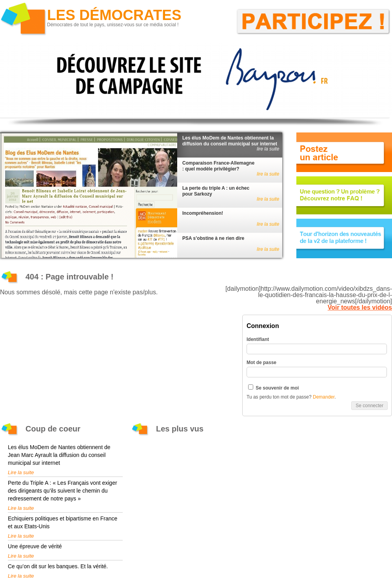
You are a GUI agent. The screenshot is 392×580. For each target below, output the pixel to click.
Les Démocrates (114, 15)
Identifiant (258, 339)
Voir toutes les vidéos (360, 308)
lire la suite (268, 149)
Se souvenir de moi (273, 388)
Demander (324, 397)
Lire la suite (21, 472)
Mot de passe (261, 362)
